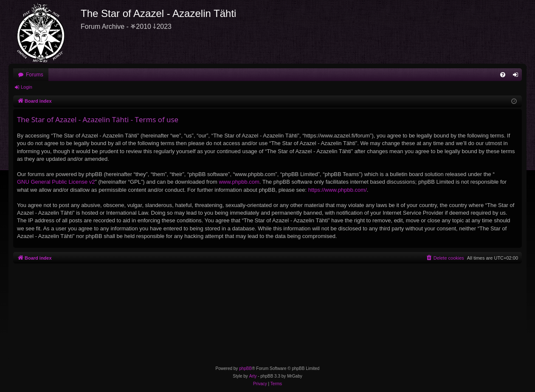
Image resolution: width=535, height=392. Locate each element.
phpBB (245, 368)
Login (27, 87)
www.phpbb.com (239, 182)
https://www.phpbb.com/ (338, 190)
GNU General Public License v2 (56, 182)
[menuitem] (503, 75)
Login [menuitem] (517, 76)
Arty (253, 376)
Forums (35, 75)
